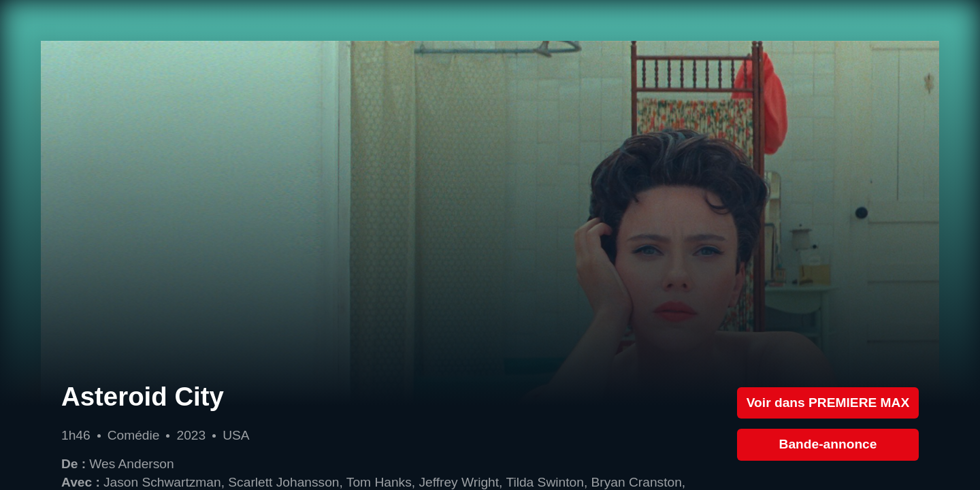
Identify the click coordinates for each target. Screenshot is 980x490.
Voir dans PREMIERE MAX (828, 403)
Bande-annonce (828, 444)
